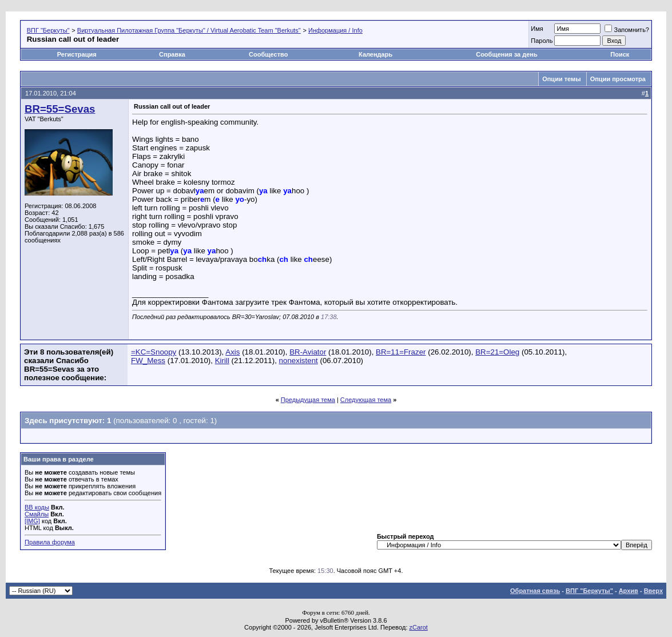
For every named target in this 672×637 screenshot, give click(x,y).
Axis (232, 352)
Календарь (375, 54)
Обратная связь (535, 591)
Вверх (653, 591)
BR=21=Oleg (497, 352)
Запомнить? (627, 30)
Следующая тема (366, 400)
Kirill (222, 361)
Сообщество (269, 54)
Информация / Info (335, 30)
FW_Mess (148, 361)
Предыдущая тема (308, 400)
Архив (629, 591)
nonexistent (299, 361)
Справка (172, 54)
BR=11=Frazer (401, 352)
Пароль (542, 41)
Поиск (620, 54)
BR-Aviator (308, 352)
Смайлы (37, 514)
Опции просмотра (618, 79)
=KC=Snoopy (154, 352)
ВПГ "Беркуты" (48, 30)
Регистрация (77, 54)
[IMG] (32, 521)
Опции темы (561, 79)
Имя (537, 29)
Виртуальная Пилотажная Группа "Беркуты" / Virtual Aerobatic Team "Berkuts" (189, 30)
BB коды (37, 507)
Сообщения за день (506, 54)
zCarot (419, 627)
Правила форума (50, 542)
